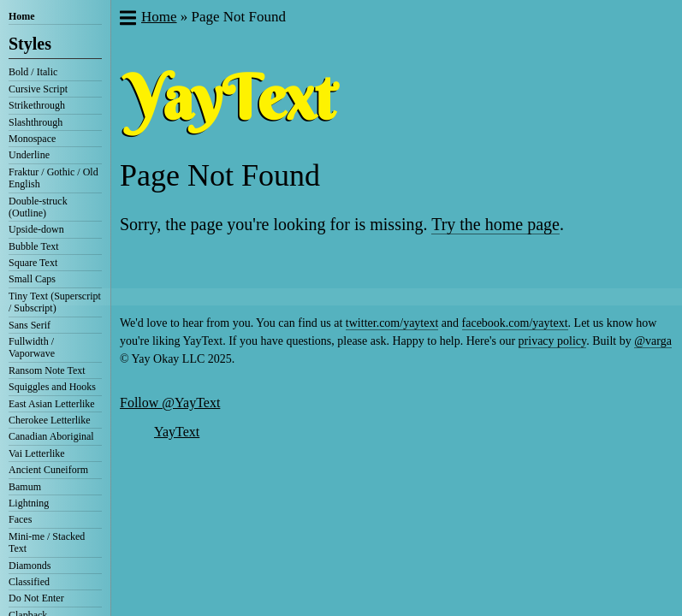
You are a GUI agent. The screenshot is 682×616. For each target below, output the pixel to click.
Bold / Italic (33, 72)
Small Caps (32, 279)
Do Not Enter (36, 598)
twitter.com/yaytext (392, 323)
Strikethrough (37, 105)
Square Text (33, 263)
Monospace (32, 139)
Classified (29, 582)
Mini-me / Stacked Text (47, 542)
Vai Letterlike (37, 453)
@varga (653, 341)
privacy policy (553, 341)
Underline (29, 155)
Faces (20, 519)
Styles (30, 44)
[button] (127, 20)
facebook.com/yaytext (515, 323)
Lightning (29, 503)
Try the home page (495, 224)
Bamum (25, 487)
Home (22, 16)
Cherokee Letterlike (50, 420)
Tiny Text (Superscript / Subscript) (55, 302)
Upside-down (36, 229)
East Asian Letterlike (52, 404)
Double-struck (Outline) (38, 207)
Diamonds (30, 566)
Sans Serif (30, 325)
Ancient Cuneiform (48, 470)
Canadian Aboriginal (51, 436)
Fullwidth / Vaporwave (32, 347)
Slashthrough (36, 122)
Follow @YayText (170, 403)
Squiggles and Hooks (52, 387)
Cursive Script (38, 89)
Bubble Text (34, 246)
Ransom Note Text (47, 370)
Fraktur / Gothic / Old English (53, 178)
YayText (177, 432)
